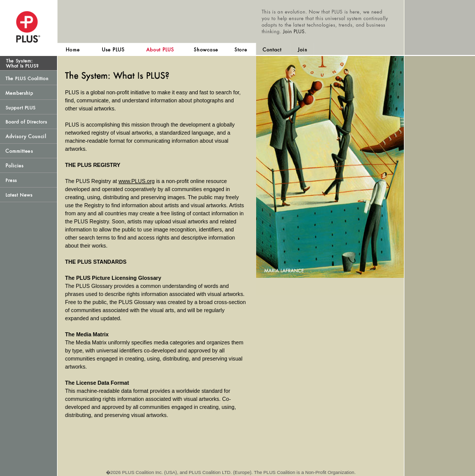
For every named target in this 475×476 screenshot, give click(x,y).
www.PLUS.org (137, 181)
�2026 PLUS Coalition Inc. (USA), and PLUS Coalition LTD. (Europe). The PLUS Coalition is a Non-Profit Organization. (231, 472)
